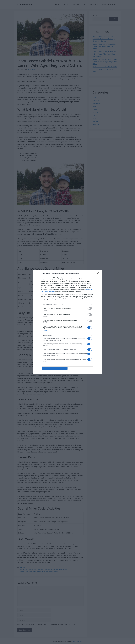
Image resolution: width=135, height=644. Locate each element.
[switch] (90, 308)
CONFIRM (55, 368)
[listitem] (67, 304)
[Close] (98, 274)
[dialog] (67, 322)
